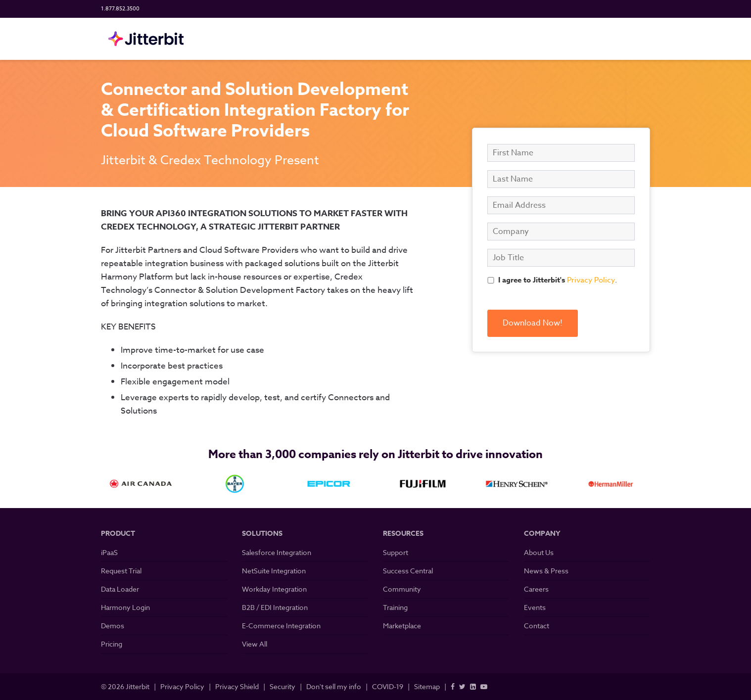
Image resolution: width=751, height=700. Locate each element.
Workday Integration (274, 589)
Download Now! (533, 323)
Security (282, 686)
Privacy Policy (591, 280)
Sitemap (427, 686)
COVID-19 (388, 686)
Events (535, 607)
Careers (536, 589)
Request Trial (121, 571)
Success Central (408, 571)
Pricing (112, 644)
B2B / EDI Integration (275, 607)
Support (396, 552)
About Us (539, 552)
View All (255, 644)
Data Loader (120, 589)
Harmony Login (125, 607)
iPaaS (109, 552)
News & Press (546, 571)
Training (395, 607)
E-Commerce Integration (281, 626)
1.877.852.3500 (120, 9)
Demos (113, 626)
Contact (537, 626)
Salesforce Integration (277, 552)
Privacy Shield (237, 686)
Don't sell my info (334, 686)
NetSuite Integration (274, 571)
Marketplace (402, 626)
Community (402, 589)
